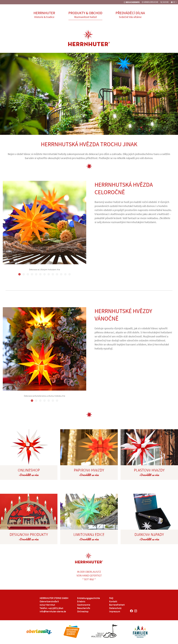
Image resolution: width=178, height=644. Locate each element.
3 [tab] (28, 274)
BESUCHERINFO (132, 2)
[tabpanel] (44, 225)
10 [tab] (57, 274)
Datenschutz (115, 608)
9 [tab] (53, 274)
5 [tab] (36, 274)
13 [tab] (70, 274)
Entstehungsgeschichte (89, 598)
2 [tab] (24, 274)
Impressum (115, 612)
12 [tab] (65, 274)
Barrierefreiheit (117, 605)
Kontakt (113, 602)
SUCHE (165, 2)
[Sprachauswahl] (174, 2)
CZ (175, 2)
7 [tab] (44, 274)
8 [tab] (49, 274)
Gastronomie (84, 605)
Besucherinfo (84, 608)
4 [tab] (32, 274)
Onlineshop (83, 612)
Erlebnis (81, 602)
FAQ (111, 598)
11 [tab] (61, 274)
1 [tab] (19, 274)
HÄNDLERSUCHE (150, 2)
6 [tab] (40, 274)
